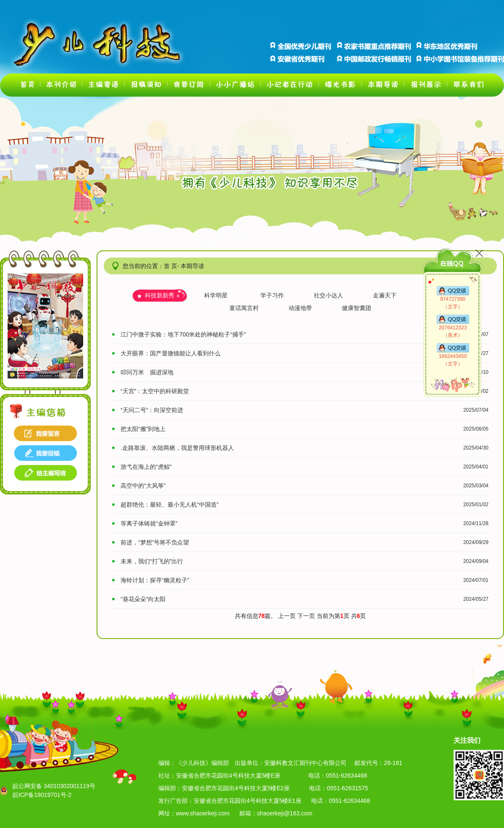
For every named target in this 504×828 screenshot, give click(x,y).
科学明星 (216, 295)
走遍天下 (385, 295)
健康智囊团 (357, 308)
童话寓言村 (244, 308)
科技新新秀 (160, 295)
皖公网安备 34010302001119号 (54, 786)
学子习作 (272, 295)
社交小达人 (328, 295)
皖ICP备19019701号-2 (42, 795)
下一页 (307, 616)
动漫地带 (300, 308)
